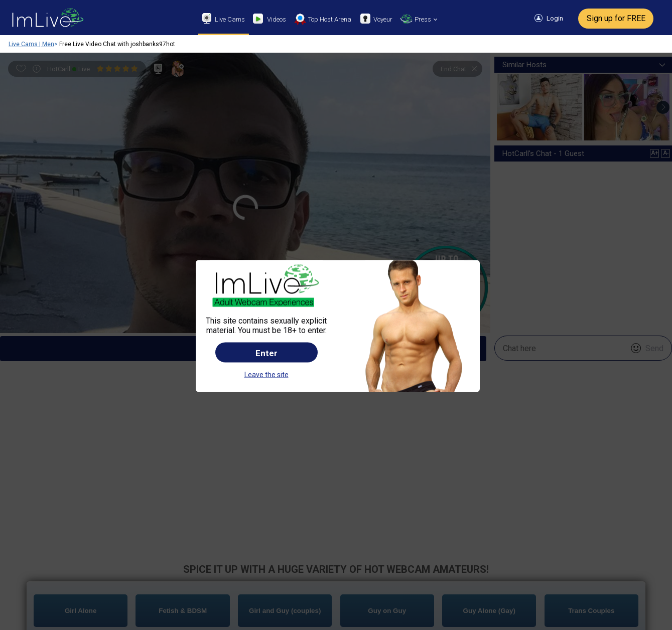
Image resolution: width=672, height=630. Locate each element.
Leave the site (266, 322)
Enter (266, 300)
